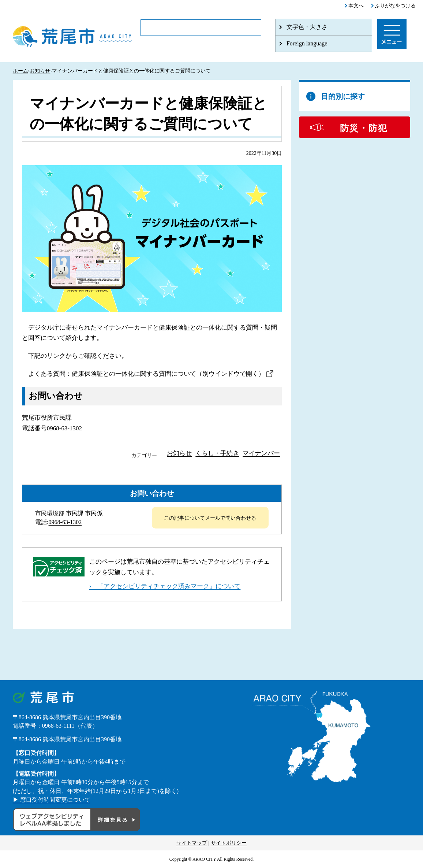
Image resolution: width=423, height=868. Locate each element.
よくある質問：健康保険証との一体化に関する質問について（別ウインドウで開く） (146, 374)
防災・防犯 (364, 128)
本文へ (356, 6)
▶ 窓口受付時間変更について (52, 800)
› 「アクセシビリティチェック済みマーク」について (165, 586)
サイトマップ (192, 843)
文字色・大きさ (307, 27)
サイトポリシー (229, 843)
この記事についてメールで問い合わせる (210, 518)
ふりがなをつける (395, 6)
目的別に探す (343, 96)
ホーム (20, 71)
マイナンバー (261, 453)
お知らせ (40, 71)
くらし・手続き (217, 453)
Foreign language (307, 43)
